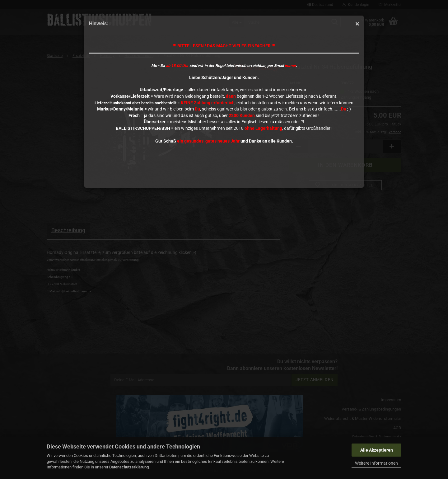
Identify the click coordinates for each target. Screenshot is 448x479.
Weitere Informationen (376, 463)
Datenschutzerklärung (129, 467)
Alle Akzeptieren (377, 450)
